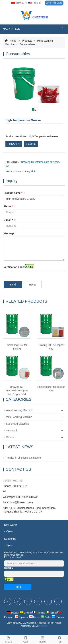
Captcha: (9, 568)
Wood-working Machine (19, 410)
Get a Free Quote (54, 3)
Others (10, 437)
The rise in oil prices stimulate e (23, 458)
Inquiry (43, 639)
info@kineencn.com (22, 502)
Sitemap (43, 626)
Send (13, 285)
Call (26, 639)
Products (27, 41)
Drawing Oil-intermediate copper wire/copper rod (17, 390)
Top (59, 639)
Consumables (27, 44)
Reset (32, 285)
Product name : (14, 193)
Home (13, 41)
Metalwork (12, 430)
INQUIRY (14, 144)
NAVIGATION (11, 29)
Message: (9, 233)
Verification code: (14, 267)
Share (9, 639)
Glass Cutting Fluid (25, 172)
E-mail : (9, 220)
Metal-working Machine (19, 417)
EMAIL (31, 144)
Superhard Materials (17, 424)
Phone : (10, 206)
